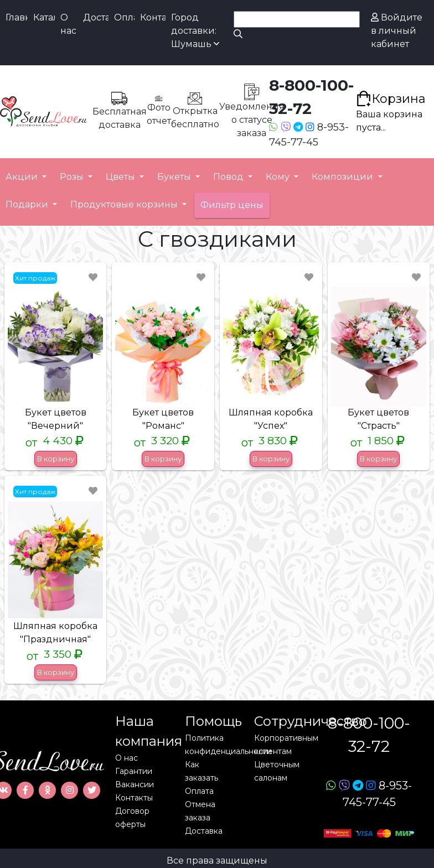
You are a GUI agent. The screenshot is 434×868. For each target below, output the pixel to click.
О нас (68, 24)
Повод (229, 177)
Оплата (124, 17)
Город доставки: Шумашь (195, 31)
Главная (17, 17)
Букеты (175, 177)
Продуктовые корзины (125, 204)
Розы (73, 177)
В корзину (56, 459)
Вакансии (135, 784)
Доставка (96, 17)
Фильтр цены (232, 205)
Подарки (28, 204)
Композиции (343, 177)
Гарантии (134, 771)
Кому (279, 177)
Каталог (44, 17)
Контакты (153, 17)
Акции (23, 177)
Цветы (122, 177)
